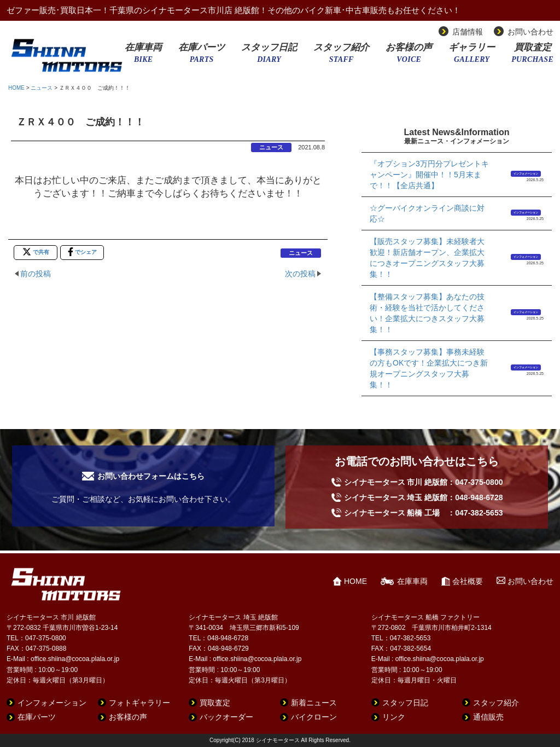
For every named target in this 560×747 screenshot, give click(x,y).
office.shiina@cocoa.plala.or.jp (75, 659)
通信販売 (488, 717)
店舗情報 (468, 32)
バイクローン (314, 717)
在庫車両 (143, 56)
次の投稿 (300, 274)
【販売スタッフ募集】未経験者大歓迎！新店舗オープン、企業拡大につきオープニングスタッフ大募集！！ (427, 258)
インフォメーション (526, 173)
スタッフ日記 (269, 56)
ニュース (42, 88)
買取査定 (532, 56)
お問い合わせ (530, 32)
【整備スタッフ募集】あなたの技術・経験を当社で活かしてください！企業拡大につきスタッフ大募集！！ (427, 313)
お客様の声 (409, 56)
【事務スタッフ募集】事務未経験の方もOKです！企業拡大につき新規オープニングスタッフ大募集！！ (429, 368)
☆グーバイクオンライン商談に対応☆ (427, 213)
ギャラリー (472, 56)
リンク (394, 717)
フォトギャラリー (139, 703)
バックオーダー (226, 717)
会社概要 (468, 581)
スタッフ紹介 (341, 56)
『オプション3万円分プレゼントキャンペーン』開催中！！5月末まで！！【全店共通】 (429, 175)
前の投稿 (36, 274)
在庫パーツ (202, 56)
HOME (16, 88)
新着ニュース (314, 703)
